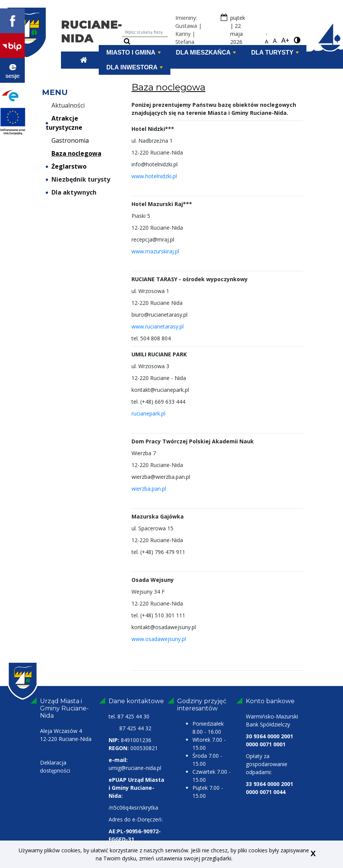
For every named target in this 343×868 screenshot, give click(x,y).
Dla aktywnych (71, 192)
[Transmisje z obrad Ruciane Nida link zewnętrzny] (12, 70)
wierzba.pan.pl (149, 489)
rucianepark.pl (148, 413)
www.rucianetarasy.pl (158, 326)
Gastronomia (67, 140)
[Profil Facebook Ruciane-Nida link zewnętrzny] (12, 20)
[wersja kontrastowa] (297, 40)
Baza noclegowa (74, 153)
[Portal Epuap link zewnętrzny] (12, 95)
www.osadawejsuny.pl (159, 639)
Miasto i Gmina (134, 52)
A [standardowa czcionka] (275, 41)
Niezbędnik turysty (78, 179)
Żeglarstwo (66, 166)
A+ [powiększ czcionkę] (285, 40)
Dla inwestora (135, 67)
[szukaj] (127, 41)
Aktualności (65, 105)
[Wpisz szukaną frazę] (145, 32)
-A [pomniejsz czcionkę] (267, 37)
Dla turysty (275, 52)
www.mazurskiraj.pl (155, 251)
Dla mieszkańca (206, 52)
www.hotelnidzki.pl (154, 176)
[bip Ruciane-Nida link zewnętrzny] (12, 45)
